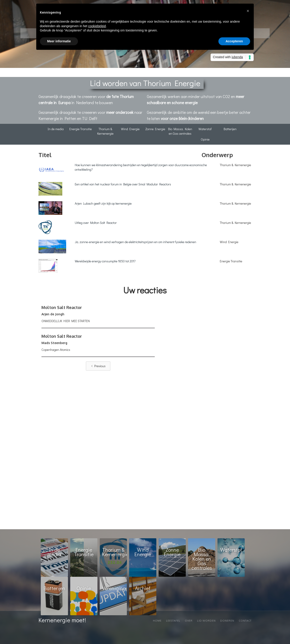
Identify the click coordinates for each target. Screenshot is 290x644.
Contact (245, 621)
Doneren (227, 621)
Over (189, 621)
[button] (248, 11)
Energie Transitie (81, 129)
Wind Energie (130, 129)
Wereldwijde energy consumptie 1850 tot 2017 (105, 261)
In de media (56, 129)
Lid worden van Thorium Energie (145, 83)
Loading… (203, 415)
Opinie (205, 139)
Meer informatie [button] (59, 41)
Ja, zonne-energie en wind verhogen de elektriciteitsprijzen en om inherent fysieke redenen (135, 242)
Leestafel (173, 621)
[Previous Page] (98, 366)
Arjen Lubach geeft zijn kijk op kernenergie (103, 203)
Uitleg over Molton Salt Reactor (96, 223)
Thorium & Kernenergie (105, 131)
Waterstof (205, 129)
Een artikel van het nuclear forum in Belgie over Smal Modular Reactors (123, 184)
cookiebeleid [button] (97, 26)
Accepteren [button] (234, 41)
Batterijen (230, 129)
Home (157, 621)
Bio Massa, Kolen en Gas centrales (180, 131)
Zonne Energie (155, 129)
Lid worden (206, 621)
